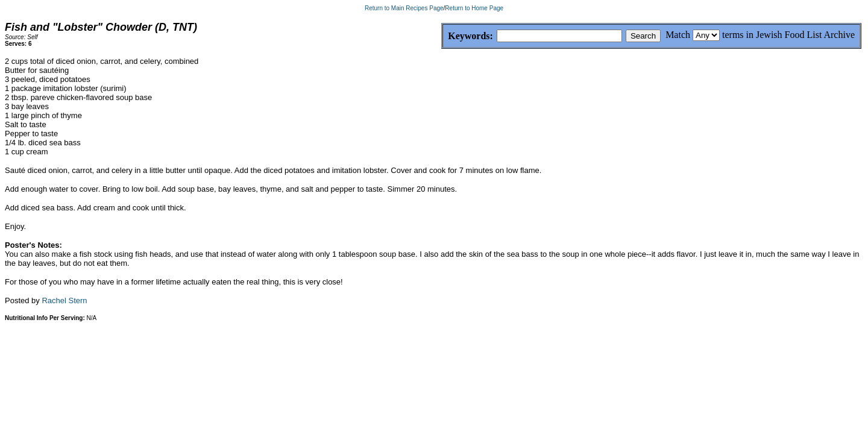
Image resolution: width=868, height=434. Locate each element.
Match (678, 35)
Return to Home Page (474, 8)
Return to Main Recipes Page (404, 8)
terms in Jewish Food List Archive (788, 35)
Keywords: (442, 36)
